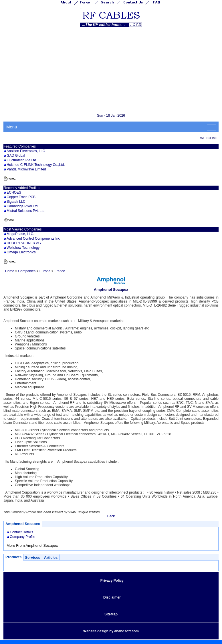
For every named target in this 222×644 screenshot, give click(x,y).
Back (111, 516)
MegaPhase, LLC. (20, 234)
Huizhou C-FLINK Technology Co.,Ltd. (36, 165)
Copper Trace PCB (21, 197)
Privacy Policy (112, 581)
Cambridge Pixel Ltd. (22, 206)
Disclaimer (112, 597)
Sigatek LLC (16, 202)
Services (33, 557)
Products (13, 557)
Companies (27, 271)
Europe (45, 271)
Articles (51, 557)
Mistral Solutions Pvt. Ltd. (26, 211)
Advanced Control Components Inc (33, 238)
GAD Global (16, 156)
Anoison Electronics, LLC (26, 151)
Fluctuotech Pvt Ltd (21, 160)
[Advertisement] (113, 70)
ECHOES (14, 192)
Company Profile (22, 537)
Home (10, 271)
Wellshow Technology (23, 248)
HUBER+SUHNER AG (24, 243)
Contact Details (21, 532)
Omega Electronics (21, 252)
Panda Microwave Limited (26, 169)
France (60, 271)
